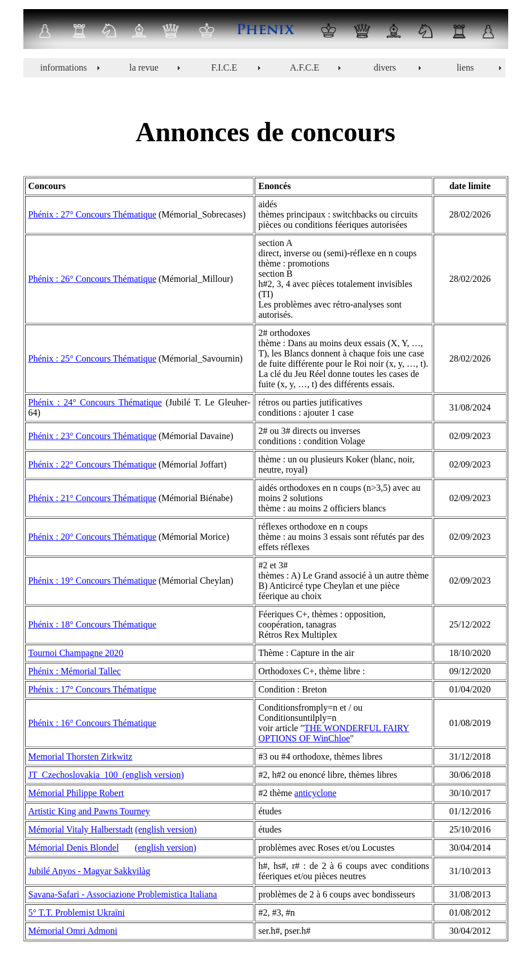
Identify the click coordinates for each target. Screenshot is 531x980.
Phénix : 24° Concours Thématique (95, 402)
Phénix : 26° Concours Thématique (93, 279)
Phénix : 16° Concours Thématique (93, 723)
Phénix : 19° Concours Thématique (93, 581)
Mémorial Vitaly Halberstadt (81, 829)
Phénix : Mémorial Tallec (75, 671)
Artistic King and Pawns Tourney (89, 811)
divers (385, 67)
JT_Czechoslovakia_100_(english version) (106, 775)
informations (64, 67)
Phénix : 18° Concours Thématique (93, 624)
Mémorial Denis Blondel (74, 848)
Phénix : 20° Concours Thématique (93, 537)
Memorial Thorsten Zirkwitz (81, 756)
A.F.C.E (305, 67)
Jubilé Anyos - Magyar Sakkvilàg (89, 871)
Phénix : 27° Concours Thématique (93, 214)
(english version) (166, 829)
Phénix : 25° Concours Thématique (93, 358)
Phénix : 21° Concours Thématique (93, 498)
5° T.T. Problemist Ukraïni (77, 913)
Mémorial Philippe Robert (76, 793)
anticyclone (316, 793)
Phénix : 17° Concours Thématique (93, 689)
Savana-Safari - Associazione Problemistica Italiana (123, 894)
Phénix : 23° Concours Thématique (93, 436)
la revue (144, 67)
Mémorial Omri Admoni (73, 931)
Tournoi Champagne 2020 (76, 653)
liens (465, 67)
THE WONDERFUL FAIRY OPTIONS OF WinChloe (334, 733)
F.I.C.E (224, 67)
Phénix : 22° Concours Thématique (93, 464)
